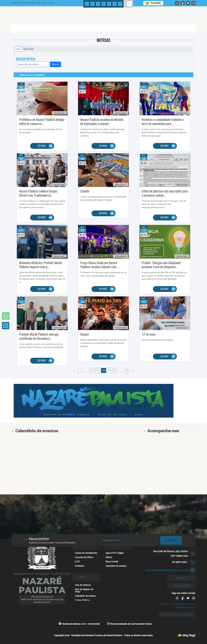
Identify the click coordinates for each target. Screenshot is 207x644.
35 (127, 370)
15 (109, 370)
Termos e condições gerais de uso (178, 604)
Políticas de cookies (185, 607)
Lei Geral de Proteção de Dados (177, 615)
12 (92, 370)
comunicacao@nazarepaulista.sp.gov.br (167, 570)
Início (18, 49)
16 (115, 370)
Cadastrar (171, 540)
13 (98, 370)
